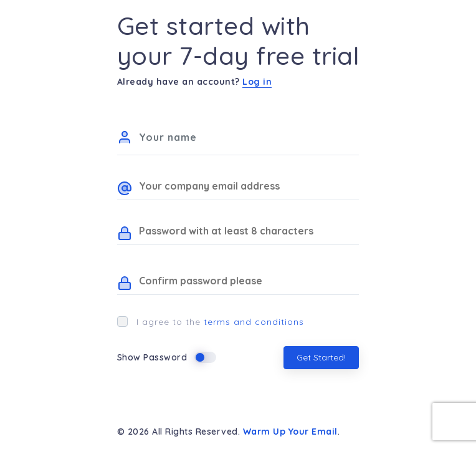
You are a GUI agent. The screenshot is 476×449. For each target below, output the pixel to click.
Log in (257, 82)
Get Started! (321, 357)
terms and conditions (254, 322)
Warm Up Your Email (290, 432)
